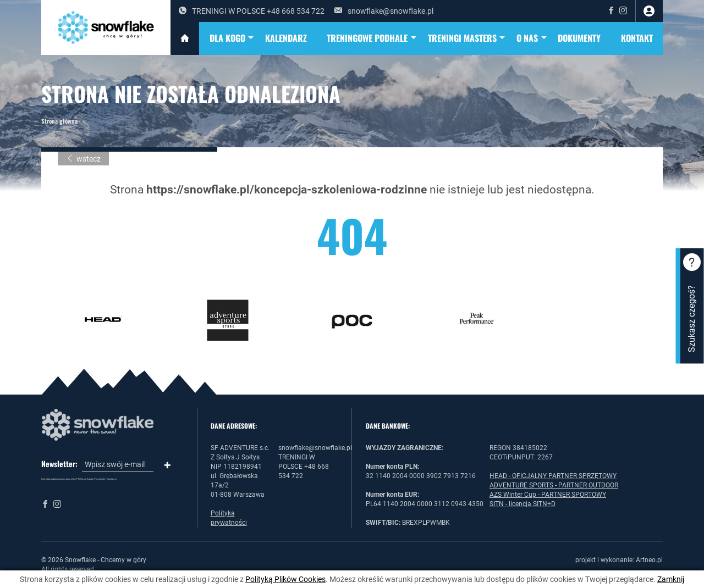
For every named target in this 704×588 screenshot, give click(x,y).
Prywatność (100, 479)
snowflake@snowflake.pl (384, 11)
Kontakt (637, 38)
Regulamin (112, 479)
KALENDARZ (286, 38)
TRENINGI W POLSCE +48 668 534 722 (252, 11)
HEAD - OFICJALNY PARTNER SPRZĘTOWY (553, 476)
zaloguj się (649, 11)
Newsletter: (59, 464)
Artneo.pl (649, 560)
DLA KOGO (232, 38)
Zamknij (671, 579)
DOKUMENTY (579, 38)
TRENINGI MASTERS (467, 38)
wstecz (83, 159)
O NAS (532, 38)
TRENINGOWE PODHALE (372, 38)
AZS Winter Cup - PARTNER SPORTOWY (548, 495)
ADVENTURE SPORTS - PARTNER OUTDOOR (554, 485)
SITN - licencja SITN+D (522, 504)
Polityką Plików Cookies (285, 579)
